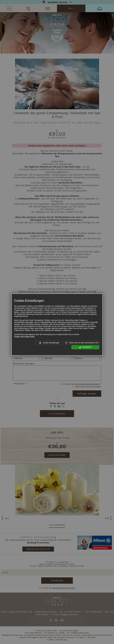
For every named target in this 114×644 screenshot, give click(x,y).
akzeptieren (85, 347)
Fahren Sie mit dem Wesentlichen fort (82, 343)
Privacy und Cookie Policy (24, 336)
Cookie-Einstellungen (49, 343)
